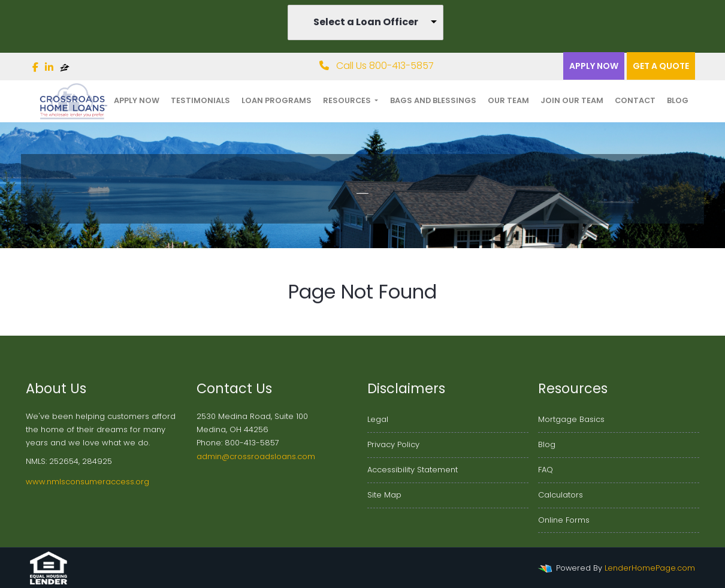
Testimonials (200, 100)
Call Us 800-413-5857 (377, 66)
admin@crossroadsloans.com (256, 456)
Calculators (561, 495)
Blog (678, 100)
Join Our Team (572, 100)
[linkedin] (49, 67)
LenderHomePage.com (650, 568)
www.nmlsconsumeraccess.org (87, 482)
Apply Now (594, 66)
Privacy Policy (393, 444)
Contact (635, 100)
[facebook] (35, 67)
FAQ (546, 470)
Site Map (384, 495)
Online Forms (564, 520)
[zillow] (65, 67)
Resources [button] (348, 100)
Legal (378, 419)
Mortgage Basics (571, 419)
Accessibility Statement (413, 470)
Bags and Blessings (433, 100)
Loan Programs (277, 100)
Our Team (508, 100)
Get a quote (661, 66)
